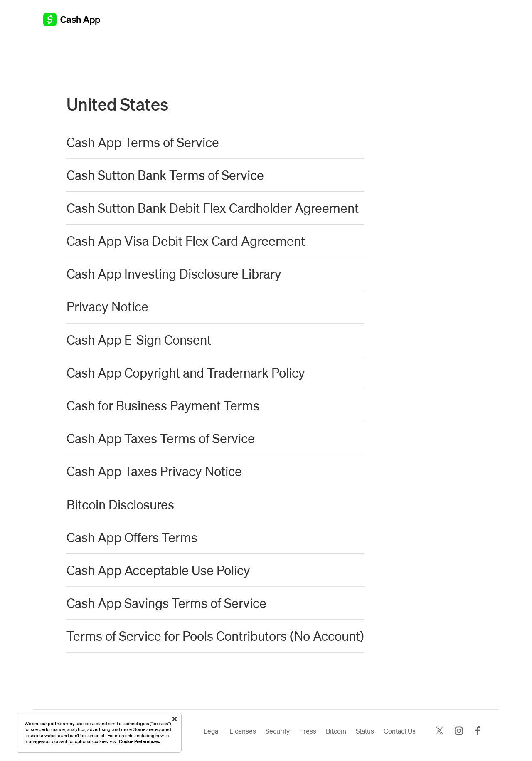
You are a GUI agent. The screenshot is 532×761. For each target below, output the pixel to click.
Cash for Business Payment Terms (163, 405)
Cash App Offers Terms (132, 537)
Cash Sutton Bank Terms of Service (165, 175)
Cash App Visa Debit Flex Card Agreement (186, 241)
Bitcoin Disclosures (120, 504)
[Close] (175, 719)
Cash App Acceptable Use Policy (158, 570)
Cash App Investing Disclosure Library (174, 273)
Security (278, 731)
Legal (212, 731)
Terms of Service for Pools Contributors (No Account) (215, 636)
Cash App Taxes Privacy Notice (154, 471)
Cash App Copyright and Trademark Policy (186, 372)
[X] (440, 731)
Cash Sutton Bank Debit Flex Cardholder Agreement (213, 208)
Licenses (243, 731)
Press (308, 731)
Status (365, 731)
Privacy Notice (107, 306)
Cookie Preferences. (139, 741)
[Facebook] (478, 731)
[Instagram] (459, 731)
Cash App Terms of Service (143, 142)
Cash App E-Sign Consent (139, 340)
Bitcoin (336, 731)
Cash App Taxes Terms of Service (161, 438)
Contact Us (400, 731)
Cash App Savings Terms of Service (166, 603)
